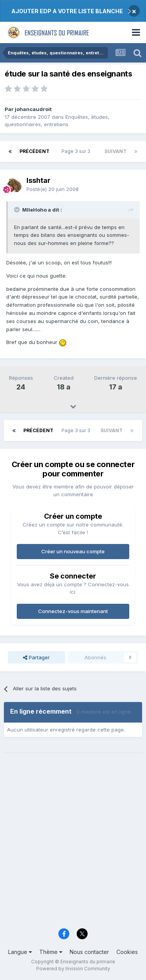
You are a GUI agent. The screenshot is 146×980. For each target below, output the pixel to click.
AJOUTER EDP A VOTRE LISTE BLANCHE (67, 11)
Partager (36, 657)
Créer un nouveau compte (73, 551)
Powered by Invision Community (73, 969)
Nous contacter (89, 952)
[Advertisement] (73, 845)
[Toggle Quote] (18, 210)
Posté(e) (53, 189)
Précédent (34, 151)
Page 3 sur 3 (77, 151)
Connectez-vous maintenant (73, 611)
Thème (51, 952)
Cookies (127, 952)
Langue (20, 952)
